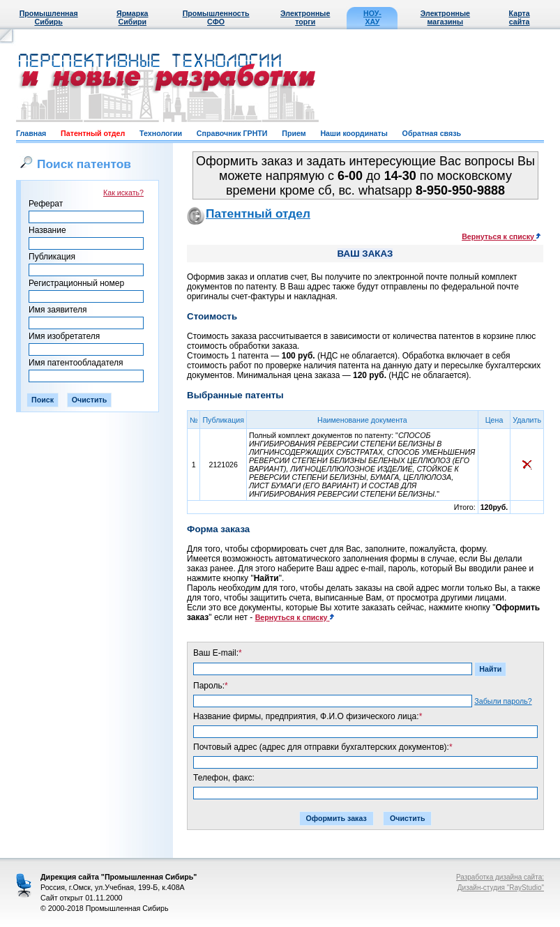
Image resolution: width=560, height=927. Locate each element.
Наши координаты (354, 133)
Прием (294, 133)
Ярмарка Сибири (132, 17)
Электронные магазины (445, 17)
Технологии (161, 133)
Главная (31, 133)
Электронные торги (305, 17)
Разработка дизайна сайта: (500, 877)
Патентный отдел (93, 133)
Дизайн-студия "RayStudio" (501, 888)
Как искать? (123, 193)
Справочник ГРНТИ (232, 133)
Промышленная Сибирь (49, 17)
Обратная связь (432, 133)
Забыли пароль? (503, 701)
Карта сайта (520, 17)
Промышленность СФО (216, 17)
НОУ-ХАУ (372, 17)
